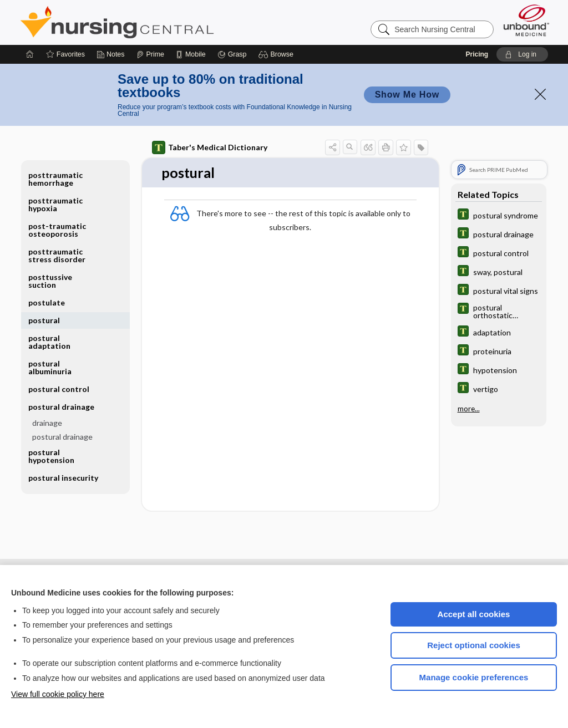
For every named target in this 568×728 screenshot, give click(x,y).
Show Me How (407, 95)
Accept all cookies (474, 614)
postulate (47, 302)
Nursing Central (159, 22)
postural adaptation (49, 342)
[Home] (30, 54)
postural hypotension (51, 456)
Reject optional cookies (474, 645)
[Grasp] (232, 54)
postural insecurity (63, 478)
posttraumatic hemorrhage (55, 179)
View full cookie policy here (58, 694)
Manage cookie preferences (474, 677)
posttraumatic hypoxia (55, 204)
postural (44, 320)
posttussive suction (50, 281)
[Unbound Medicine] (526, 20)
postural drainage (61, 407)
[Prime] (150, 54)
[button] (278, 54)
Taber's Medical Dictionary (210, 147)
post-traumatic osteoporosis (57, 230)
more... (469, 409)
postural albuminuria (50, 367)
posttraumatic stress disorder (57, 255)
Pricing (477, 54)
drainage (47, 423)
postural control (59, 389)
